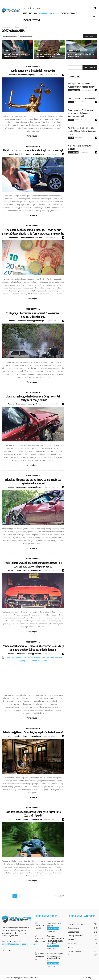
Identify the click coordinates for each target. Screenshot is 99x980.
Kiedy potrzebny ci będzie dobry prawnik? (33, 71)
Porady (71, 102)
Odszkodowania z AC (10, 36)
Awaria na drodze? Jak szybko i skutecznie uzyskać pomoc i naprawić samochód (80, 113)
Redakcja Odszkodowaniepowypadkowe (24, 404)
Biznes (71, 138)
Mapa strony (86, 978)
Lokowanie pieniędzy (77, 924)
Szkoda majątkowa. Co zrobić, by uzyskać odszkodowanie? (33, 732)
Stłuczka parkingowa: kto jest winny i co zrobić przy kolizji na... (55, 957)
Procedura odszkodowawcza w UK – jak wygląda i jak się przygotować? (56, 940)
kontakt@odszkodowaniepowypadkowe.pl (19, 944)
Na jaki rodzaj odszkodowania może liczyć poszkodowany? (33, 150)
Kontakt (39, 8)
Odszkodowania (48, 13)
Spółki (70, 947)
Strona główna (7, 27)
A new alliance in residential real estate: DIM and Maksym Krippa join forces (82, 131)
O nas (23, 8)
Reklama (31, 8)
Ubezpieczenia (30, 13)
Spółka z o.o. (73, 943)
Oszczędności (73, 152)
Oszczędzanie (74, 928)
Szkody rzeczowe (31, 20)
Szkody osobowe (68, 13)
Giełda (70, 955)
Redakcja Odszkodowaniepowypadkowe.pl (26, 75)
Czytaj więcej (33, 136)
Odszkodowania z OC (27, 36)
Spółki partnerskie (75, 936)
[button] (94, 17)
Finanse (71, 940)
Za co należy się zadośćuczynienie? (82, 98)
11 (31, 896)
